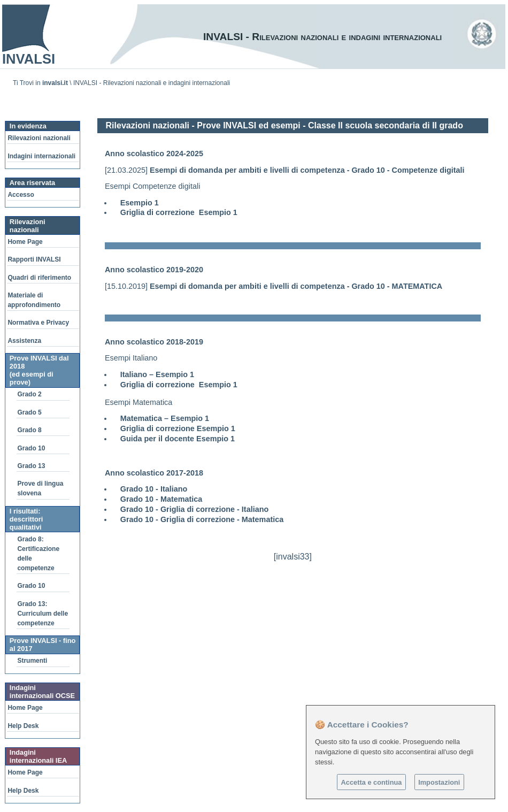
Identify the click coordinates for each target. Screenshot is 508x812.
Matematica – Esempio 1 (165, 418)
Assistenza (24, 341)
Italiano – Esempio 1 (157, 374)
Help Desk (23, 726)
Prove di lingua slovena (40, 488)
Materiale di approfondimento (34, 300)
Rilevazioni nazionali (39, 138)
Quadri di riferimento (39, 278)
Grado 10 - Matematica (161, 499)
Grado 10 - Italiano (154, 489)
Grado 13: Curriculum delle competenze (43, 614)
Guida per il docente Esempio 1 (178, 439)
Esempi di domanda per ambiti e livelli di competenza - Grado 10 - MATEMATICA (296, 286)
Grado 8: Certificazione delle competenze (38, 554)
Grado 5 (29, 412)
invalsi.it (55, 83)
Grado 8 (29, 430)
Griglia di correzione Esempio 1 (179, 212)
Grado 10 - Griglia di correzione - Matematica (202, 519)
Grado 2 (29, 394)
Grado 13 (31, 466)
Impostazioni (439, 782)
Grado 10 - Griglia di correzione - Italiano (194, 509)
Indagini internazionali (41, 156)
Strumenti (32, 661)
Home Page (25, 242)
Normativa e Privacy (38, 323)
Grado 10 (31, 448)
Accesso (21, 195)
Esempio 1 (140, 203)
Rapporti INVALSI (34, 259)
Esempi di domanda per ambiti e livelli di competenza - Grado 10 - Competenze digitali (307, 170)
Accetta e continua (372, 782)
